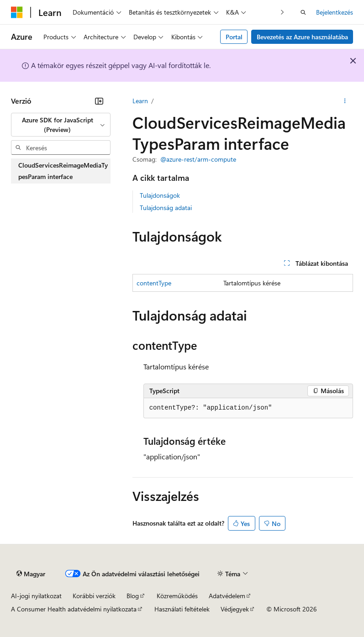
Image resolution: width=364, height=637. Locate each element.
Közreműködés (177, 596)
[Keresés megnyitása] (303, 12)
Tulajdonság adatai (166, 208)
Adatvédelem (227, 596)
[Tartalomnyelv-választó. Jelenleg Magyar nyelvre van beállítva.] (31, 574)
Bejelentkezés (335, 12)
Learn (140, 101)
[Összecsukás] (99, 101)
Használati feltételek (182, 609)
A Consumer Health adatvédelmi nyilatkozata (74, 609)
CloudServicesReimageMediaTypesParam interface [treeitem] (63, 171)
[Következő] (282, 12)
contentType (154, 283)
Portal (234, 37)
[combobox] (61, 125)
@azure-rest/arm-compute (198, 159)
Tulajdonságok (160, 195)
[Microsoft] (17, 12)
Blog (133, 596)
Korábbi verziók (94, 596)
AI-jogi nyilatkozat (36, 596)
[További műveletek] (345, 101)
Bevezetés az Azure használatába (302, 37)
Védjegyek (235, 609)
